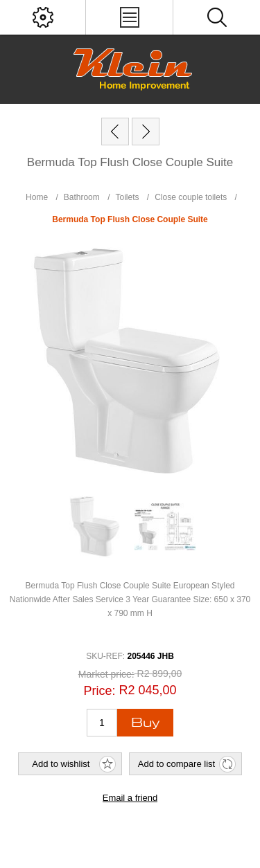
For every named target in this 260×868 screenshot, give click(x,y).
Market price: (106, 674)
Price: (99, 691)
